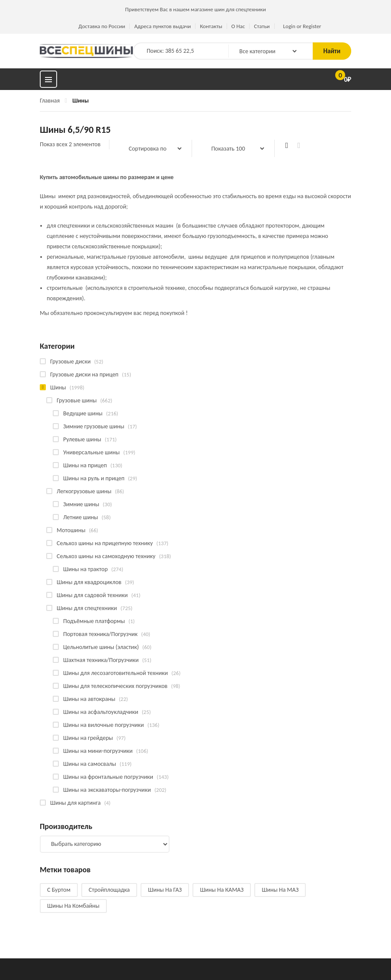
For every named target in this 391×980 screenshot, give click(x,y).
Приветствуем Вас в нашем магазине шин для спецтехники (195, 9)
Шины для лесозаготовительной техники (115, 673)
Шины (58, 387)
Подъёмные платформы (94, 621)
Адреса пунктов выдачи (162, 26)
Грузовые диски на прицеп (84, 374)
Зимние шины (81, 504)
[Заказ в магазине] (151, 148)
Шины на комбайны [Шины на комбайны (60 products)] (73, 906)
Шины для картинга (75, 803)
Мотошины (71, 530)
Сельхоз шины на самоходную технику (106, 556)
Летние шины (81, 517)
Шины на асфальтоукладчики (101, 712)
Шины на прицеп (85, 465)
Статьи (262, 26)
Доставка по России (102, 26)
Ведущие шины (83, 413)
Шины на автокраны (89, 699)
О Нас (238, 26)
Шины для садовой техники (92, 595)
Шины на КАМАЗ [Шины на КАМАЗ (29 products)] (222, 890)
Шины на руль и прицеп (94, 478)
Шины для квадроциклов (89, 582)
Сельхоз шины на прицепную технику (105, 543)
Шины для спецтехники (87, 608)
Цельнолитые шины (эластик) (101, 647)
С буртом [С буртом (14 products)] (59, 890)
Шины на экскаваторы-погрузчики (107, 790)
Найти (332, 51)
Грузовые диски (70, 361)
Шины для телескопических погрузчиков (115, 686)
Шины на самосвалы (90, 764)
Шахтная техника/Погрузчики (101, 660)
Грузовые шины (77, 400)
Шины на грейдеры (88, 738)
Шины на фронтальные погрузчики (108, 777)
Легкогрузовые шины (84, 491)
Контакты (211, 26)
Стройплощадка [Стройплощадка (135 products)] (109, 890)
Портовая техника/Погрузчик (100, 634)
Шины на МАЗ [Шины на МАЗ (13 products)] (280, 890)
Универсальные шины (91, 452)
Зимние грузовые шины (94, 426)
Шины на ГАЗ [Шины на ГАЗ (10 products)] (165, 890)
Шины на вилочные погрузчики (104, 725)
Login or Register (302, 26)
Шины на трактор (85, 569)
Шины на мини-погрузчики (98, 751)
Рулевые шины (82, 439)
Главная (50, 101)
